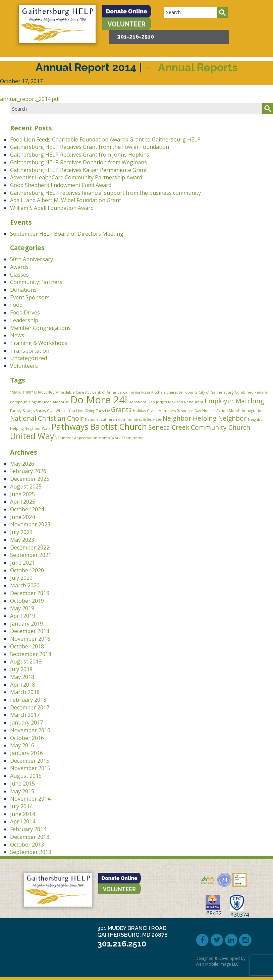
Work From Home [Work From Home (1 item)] (127, 438)
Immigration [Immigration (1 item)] (253, 411)
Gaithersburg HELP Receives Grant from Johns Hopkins (80, 155)
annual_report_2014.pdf (30, 99)
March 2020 (25, 585)
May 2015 (22, 791)
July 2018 (21, 669)
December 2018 (30, 631)
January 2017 (26, 723)
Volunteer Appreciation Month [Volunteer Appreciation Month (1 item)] (83, 438)
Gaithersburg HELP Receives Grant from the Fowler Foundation (90, 147)
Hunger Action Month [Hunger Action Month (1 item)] (221, 411)
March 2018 (25, 692)
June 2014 (22, 814)
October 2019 (27, 601)
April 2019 (23, 616)
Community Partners (36, 282)
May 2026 (22, 464)
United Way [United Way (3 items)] (32, 436)
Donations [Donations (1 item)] (137, 402)
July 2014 (21, 806)
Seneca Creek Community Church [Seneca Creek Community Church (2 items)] (199, 427)
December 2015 (30, 761)
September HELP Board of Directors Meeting (67, 234)
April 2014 (23, 821)
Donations (23, 290)
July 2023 (21, 532)
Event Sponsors (30, 297)
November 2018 (30, 639)
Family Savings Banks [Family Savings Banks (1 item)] (28, 411)
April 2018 (23, 685)
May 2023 (22, 540)
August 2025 (26, 486)
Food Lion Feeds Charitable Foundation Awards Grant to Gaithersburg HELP (105, 139)
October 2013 (27, 845)
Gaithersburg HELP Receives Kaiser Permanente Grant (78, 170)
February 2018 (28, 700)
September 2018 (31, 654)
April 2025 (23, 502)
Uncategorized (29, 358)
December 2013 (30, 837)
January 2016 (26, 753)
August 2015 (26, 776)
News (17, 335)
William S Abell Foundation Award (52, 208)
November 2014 (30, 799)
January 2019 (26, 624)
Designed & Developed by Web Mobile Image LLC (221, 961)
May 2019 (22, 608)
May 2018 (22, 677)
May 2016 (22, 745)
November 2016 (30, 730)
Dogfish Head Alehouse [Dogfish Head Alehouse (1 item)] (49, 402)
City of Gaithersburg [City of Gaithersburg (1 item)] (216, 392)
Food (16, 305)
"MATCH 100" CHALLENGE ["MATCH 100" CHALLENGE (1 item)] (32, 392)
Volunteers (24, 366)
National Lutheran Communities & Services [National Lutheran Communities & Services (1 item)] (123, 419)
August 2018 (26, 661)
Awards (19, 267)
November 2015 (30, 768)
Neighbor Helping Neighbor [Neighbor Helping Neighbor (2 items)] (205, 418)
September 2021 (31, 555)
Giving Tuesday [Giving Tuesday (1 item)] (97, 411)
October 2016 (27, 738)
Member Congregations (40, 328)
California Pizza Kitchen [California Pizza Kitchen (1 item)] (144, 392)
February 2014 (28, 829)
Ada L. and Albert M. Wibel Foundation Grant (66, 200)
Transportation (30, 351)
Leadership (24, 320)
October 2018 (27, 646)
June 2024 (22, 517)
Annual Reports (191, 67)
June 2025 (22, 494)
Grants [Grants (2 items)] (121, 410)
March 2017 (25, 715)
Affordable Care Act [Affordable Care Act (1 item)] (73, 392)
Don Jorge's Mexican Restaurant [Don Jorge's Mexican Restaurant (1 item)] (175, 402)
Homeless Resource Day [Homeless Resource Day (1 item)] (180, 411)
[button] (255, 11)
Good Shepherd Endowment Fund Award (61, 185)
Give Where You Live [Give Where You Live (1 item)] (65, 411)
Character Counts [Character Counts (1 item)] (182, 392)
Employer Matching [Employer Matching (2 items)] (234, 401)
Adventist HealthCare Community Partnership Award (76, 177)
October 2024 (27, 509)
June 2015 (22, 784)
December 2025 (30, 479)
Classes (19, 275)
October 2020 (27, 570)
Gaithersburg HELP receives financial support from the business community (105, 193)
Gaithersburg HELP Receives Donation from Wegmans (78, 162)
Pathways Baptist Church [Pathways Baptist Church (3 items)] (99, 427)
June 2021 (22, 563)
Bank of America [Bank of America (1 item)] (107, 392)
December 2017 (30, 707)
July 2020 (21, 578)
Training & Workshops (39, 343)
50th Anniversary (32, 259)
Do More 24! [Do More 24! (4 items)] (99, 400)
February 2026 (28, 471)
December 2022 (30, 547)
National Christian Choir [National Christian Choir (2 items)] (47, 418)
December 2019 (30, 593)
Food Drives (25, 312)
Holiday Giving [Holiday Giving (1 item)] (145, 411)
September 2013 (31, 852)
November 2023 (30, 524)
